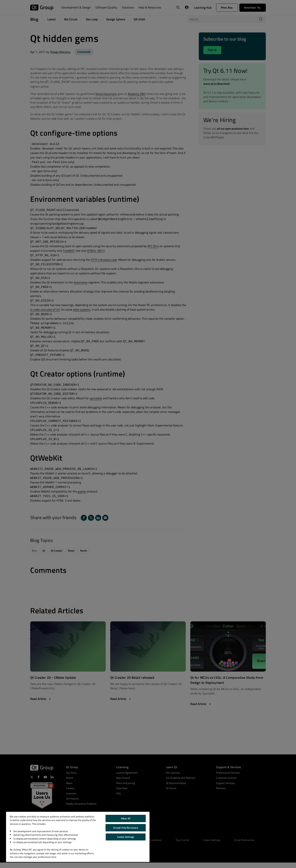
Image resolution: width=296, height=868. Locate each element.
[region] (78, 837)
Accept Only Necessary (126, 828)
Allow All (126, 818)
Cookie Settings (126, 837)
